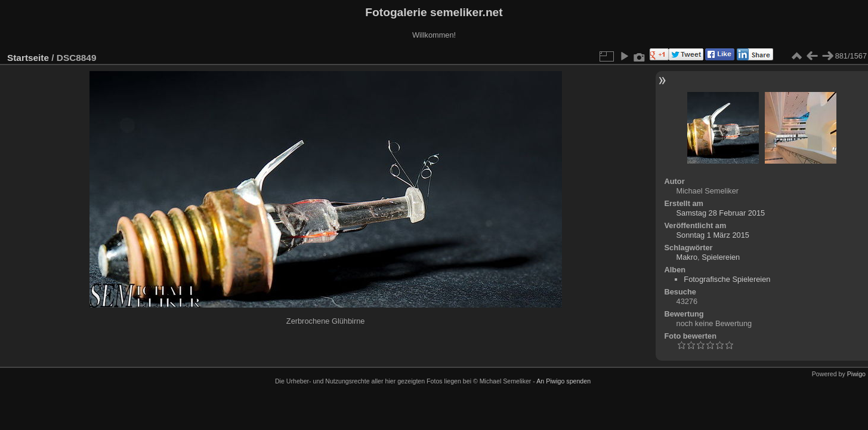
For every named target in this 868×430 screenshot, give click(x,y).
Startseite (28, 58)
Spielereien (721, 257)
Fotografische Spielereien (727, 279)
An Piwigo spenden (563, 381)
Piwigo (856, 374)
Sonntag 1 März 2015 (713, 235)
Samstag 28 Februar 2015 (721, 213)
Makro (687, 257)
